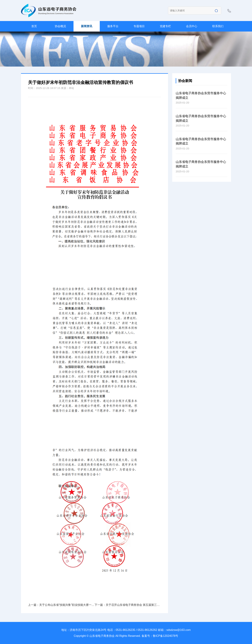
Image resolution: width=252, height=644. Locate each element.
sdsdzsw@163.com (179, 630)
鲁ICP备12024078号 (166, 636)
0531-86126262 (147, 630)
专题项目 (139, 26)
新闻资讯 (87, 26)
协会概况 (60, 26)
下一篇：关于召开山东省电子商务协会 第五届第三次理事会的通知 (128, 605)
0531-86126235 (125, 630)
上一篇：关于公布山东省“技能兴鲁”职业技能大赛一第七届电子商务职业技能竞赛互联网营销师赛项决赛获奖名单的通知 (61, 605)
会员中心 (192, 26)
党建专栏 (165, 26)
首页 (34, 26)
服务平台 (113, 26)
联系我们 (218, 26)
